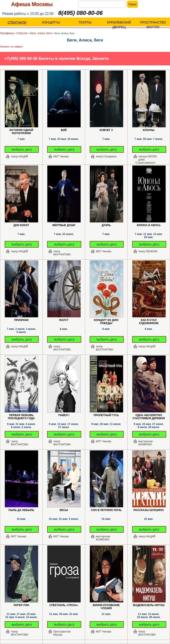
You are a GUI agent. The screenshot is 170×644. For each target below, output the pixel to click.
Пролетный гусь (106, 415)
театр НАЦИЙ (19, 157)
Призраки (21, 320)
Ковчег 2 (106, 130)
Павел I (64, 415)
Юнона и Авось (149, 225)
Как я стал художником (149, 320)
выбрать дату (22, 149)
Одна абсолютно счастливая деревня (149, 415)
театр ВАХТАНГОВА (62, 253)
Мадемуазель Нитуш (149, 605)
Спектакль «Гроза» (64, 605)
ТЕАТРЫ (85, 22)
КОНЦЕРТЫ (51, 22)
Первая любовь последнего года (21, 415)
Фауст (64, 320)
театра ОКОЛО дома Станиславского (146, 158)
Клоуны (149, 130)
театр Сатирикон (106, 157)
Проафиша (7, 33)
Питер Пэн (21, 605)
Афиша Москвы (32, 4)
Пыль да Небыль (21, 510)
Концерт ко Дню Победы (106, 320)
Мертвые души (64, 225)
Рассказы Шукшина (149, 510)
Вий (64, 130)
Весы (64, 510)
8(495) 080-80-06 (80, 13)
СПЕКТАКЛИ (17, 22)
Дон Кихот (21, 225)
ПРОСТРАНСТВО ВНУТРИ (153, 25)
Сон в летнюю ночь (106, 510)
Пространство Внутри (62, 633)
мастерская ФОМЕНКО (146, 443)
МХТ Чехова (61, 157)
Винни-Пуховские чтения (106, 605)
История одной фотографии (21, 130)
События (22, 33)
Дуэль (106, 225)
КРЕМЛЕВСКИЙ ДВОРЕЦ (119, 25)
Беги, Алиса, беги (41, 33)
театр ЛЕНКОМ (148, 251)
